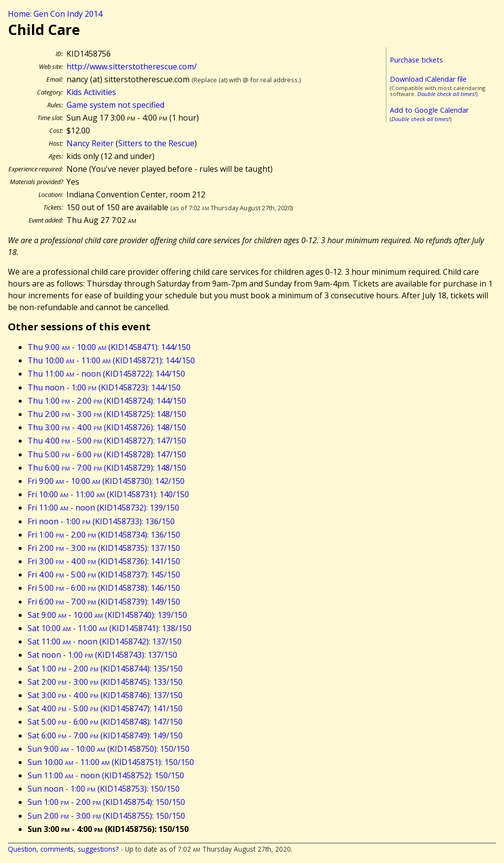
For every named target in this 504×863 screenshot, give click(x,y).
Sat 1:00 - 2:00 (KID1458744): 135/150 (105, 669)
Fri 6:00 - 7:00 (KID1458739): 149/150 (104, 602)
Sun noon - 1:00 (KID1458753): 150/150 (104, 789)
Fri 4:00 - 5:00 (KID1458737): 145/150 (104, 575)
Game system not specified (115, 105)
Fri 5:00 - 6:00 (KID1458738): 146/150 (104, 588)
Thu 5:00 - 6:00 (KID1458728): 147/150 (107, 454)
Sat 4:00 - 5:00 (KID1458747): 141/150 (105, 708)
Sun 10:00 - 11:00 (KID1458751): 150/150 (111, 762)
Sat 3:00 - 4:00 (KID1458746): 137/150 (105, 695)
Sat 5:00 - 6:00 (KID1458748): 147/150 (105, 722)
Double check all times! (447, 94)
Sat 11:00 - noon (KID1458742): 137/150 (105, 641)
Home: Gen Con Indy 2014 (55, 14)
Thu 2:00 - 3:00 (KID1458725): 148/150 (107, 414)
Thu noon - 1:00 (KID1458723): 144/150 (104, 387)
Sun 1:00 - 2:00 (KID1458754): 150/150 (106, 802)
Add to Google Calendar (429, 110)
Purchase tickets (416, 60)
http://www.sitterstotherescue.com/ (132, 66)
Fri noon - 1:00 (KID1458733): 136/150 (101, 521)
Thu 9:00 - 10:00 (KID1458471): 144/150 (109, 347)
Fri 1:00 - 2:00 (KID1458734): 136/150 (104, 535)
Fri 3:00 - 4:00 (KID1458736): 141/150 (104, 561)
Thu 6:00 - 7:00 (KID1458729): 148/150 (107, 468)
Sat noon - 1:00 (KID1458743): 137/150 (102, 655)
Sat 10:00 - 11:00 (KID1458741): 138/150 (110, 628)
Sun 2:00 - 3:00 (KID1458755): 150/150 (106, 816)
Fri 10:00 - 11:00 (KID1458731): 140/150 (108, 494)
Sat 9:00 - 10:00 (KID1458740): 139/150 (107, 615)
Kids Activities (91, 92)
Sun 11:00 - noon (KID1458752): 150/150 (106, 775)
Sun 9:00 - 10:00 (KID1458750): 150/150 (109, 749)
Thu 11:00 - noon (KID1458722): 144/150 (106, 374)
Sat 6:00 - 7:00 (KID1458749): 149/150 (105, 735)
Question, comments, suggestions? (63, 849)
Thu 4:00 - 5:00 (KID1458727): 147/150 (107, 441)
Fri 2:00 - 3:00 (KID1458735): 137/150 (104, 548)
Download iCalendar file (428, 79)
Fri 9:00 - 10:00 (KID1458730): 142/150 (106, 481)
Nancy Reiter (90, 143)
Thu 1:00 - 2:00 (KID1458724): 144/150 (107, 401)
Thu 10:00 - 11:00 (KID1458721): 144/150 (111, 360)
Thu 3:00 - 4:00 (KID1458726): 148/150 (107, 427)
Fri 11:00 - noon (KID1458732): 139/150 (103, 508)
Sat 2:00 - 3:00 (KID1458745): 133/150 (105, 682)
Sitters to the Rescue (156, 143)
